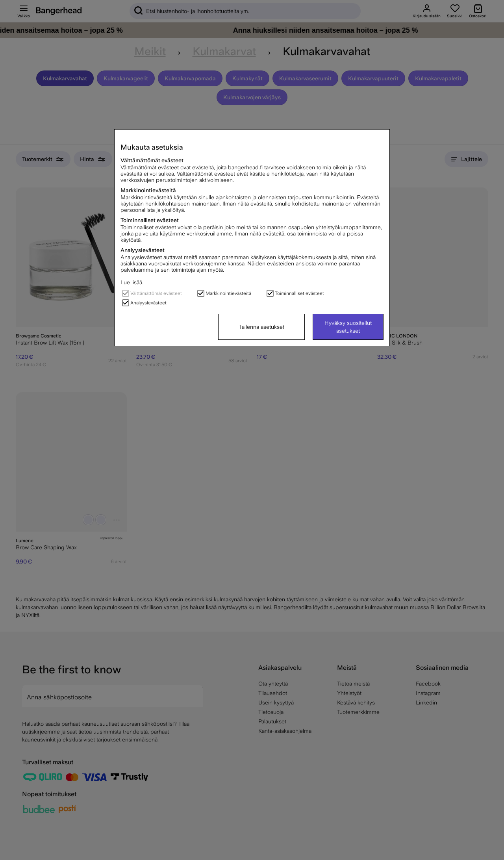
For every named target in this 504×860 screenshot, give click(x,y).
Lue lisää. (132, 282)
